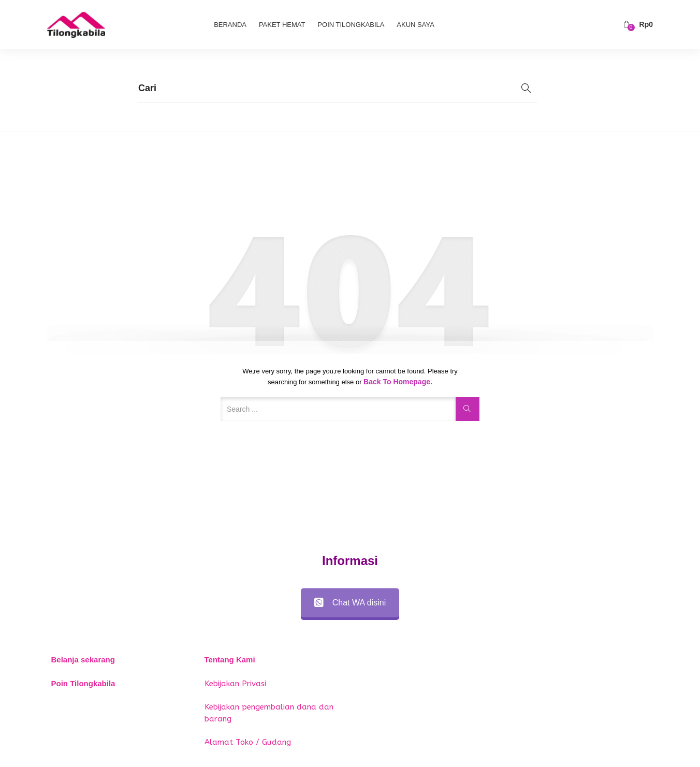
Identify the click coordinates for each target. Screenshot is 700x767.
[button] (638, 25)
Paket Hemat (282, 25)
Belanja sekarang (83, 660)
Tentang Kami (230, 660)
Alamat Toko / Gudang (248, 742)
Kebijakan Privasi (235, 684)
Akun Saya (415, 25)
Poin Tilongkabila (351, 25)
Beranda (230, 25)
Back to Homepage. (398, 382)
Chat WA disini (350, 603)
